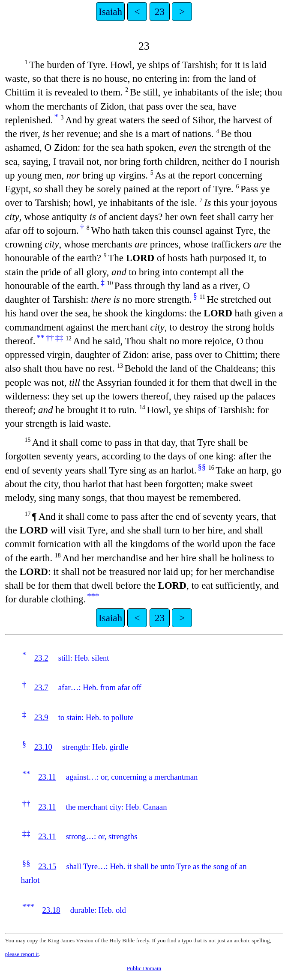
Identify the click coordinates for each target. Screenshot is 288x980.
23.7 (41, 687)
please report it (22, 954)
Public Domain (144, 968)
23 (160, 12)
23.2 (41, 658)
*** (93, 596)
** (40, 338)
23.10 (43, 747)
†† (50, 338)
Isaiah (110, 12)
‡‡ (59, 338)
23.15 (47, 866)
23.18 (51, 910)
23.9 (41, 717)
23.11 (47, 777)
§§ (202, 467)
